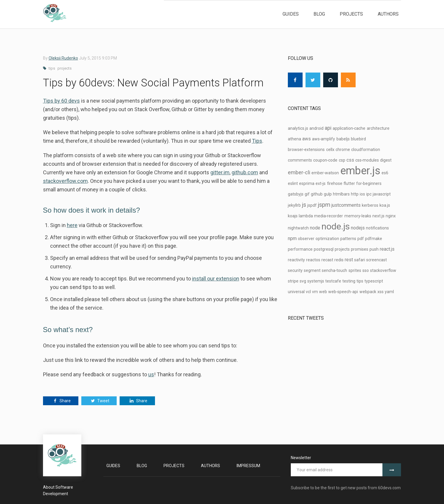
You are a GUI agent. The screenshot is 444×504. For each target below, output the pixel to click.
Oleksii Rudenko (63, 58)
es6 (385, 173)
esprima (307, 183)
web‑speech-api (343, 292)
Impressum (248, 466)
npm (292, 238)
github (317, 194)
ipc (369, 194)
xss (381, 292)
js (304, 205)
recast (327, 260)
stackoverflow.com (65, 181)
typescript (374, 281)
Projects (351, 14)
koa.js (385, 205)
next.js (378, 216)
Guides (291, 14)
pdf (361, 239)
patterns (348, 239)
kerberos (370, 205)
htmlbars (341, 194)
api (328, 128)
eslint (293, 183)
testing (349, 281)
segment (312, 270)
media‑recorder (329, 216)
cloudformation (366, 150)
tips (52, 68)
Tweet (99, 401)
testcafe (333, 281)
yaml (389, 292)
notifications (377, 228)
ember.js (360, 171)
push (374, 249)
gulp (328, 194)
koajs (293, 216)
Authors (388, 14)
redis (339, 260)
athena (294, 139)
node (315, 228)
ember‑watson (325, 173)
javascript (382, 194)
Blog (319, 14)
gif (307, 194)
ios (362, 194)
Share (61, 401)
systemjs (316, 281)
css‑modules (367, 160)
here (72, 225)
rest (349, 260)
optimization (327, 239)
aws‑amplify (324, 139)
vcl (308, 292)
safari (360, 260)
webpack (368, 292)
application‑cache (349, 128)
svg (303, 281)
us (151, 374)
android (316, 128)
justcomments (346, 205)
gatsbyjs (296, 194)
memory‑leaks (358, 216)
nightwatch (298, 228)
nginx (391, 216)
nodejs (358, 228)
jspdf (312, 205)
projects (65, 68)
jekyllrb (294, 205)
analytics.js (298, 128)
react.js (387, 249)
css (350, 160)
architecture (378, 128)
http (355, 194)
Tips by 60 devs (61, 101)
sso (366, 270)
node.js (336, 226)
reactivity (296, 260)
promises (360, 249)
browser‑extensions (306, 150)
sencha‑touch (335, 270)
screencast (377, 260)
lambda (306, 216)
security (295, 270)
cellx (330, 150)
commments (300, 160)
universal (296, 292)
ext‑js (321, 183)
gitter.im (220, 172)
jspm (324, 205)
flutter (349, 183)
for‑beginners (369, 183)
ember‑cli (299, 172)
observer (306, 239)
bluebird (358, 139)
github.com (245, 172)
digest (386, 160)
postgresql (324, 249)
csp (342, 160)
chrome (343, 150)
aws (307, 139)
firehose (335, 183)
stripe (293, 281)
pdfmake (374, 239)
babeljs (343, 139)
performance (300, 249)
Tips (257, 141)
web (323, 292)
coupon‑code (325, 160)
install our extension (216, 279)
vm (315, 292)
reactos (313, 260)
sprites (355, 270)
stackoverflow (383, 270)
